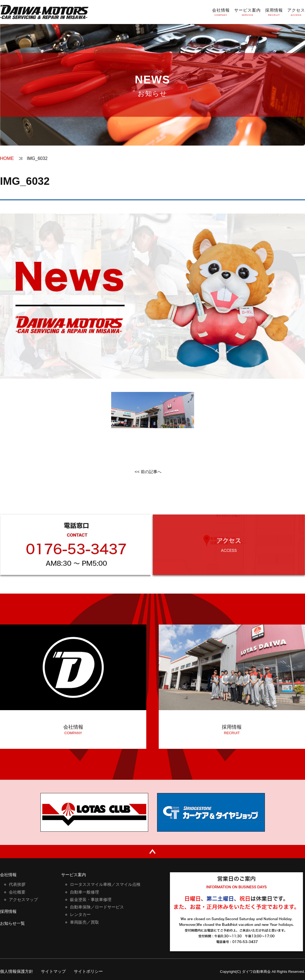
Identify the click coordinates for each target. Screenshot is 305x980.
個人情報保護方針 (18, 971)
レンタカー (81, 917)
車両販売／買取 (85, 925)
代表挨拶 (18, 885)
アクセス (296, 10)
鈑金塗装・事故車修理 (92, 901)
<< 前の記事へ (148, 473)
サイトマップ (56, 971)
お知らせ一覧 (13, 925)
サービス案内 (244, 10)
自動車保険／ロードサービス (99, 909)
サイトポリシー (93, 971)
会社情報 (217, 10)
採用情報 (272, 10)
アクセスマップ (24, 901)
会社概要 (18, 893)
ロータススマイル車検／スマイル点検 (108, 885)
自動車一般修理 (85, 893)
